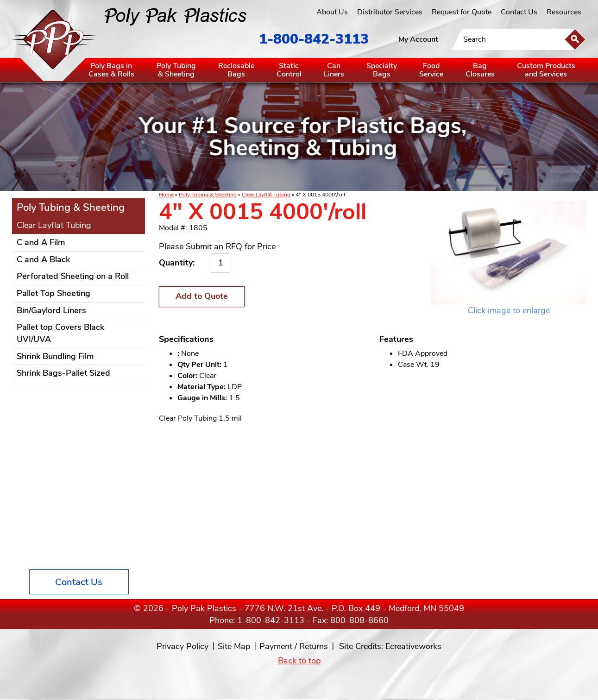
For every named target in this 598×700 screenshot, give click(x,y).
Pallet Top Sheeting (54, 293)
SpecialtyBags (382, 70)
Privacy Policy (183, 646)
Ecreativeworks (413, 646)
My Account (418, 39)
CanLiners (334, 70)
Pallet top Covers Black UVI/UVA (60, 333)
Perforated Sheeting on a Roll (73, 276)
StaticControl (289, 70)
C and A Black (43, 259)
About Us (332, 12)
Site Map (234, 646)
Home (166, 195)
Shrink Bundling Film (55, 356)
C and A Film (41, 242)
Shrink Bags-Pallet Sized (63, 373)
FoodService (431, 70)
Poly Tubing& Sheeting (176, 70)
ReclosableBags (236, 70)
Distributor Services (390, 12)
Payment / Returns (294, 646)
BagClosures (480, 70)
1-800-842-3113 (314, 39)
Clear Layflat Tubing (266, 195)
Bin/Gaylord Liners (51, 310)
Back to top (299, 661)
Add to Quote (202, 296)
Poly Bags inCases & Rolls (111, 70)
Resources (564, 12)
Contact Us (519, 12)
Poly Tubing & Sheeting (208, 195)
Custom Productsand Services (546, 70)
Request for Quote (462, 12)
